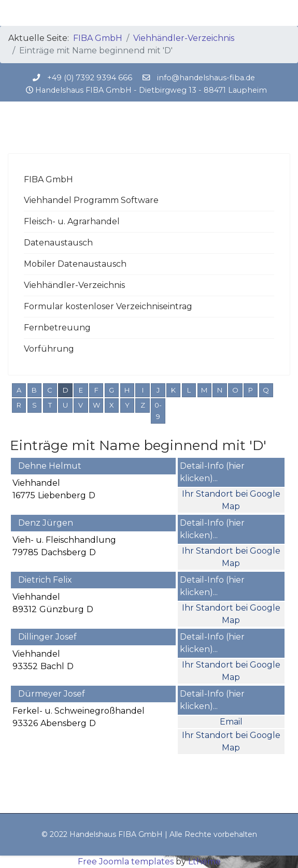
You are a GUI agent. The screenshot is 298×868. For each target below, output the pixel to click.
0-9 (158, 411)
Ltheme (204, 862)
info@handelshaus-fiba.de (206, 78)
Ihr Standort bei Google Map (231, 500)
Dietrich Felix (45, 580)
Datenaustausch (58, 243)
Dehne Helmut (50, 466)
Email (231, 722)
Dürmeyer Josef (52, 694)
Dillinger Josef (47, 637)
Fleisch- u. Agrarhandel (72, 221)
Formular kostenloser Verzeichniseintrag (108, 306)
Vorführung (49, 349)
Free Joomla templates (126, 862)
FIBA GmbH (48, 179)
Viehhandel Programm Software (91, 200)
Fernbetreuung (57, 328)
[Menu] (284, 13)
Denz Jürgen (46, 523)
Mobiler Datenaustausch (75, 264)
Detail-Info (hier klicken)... (212, 472)
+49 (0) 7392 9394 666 (90, 78)
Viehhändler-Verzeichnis (74, 285)
